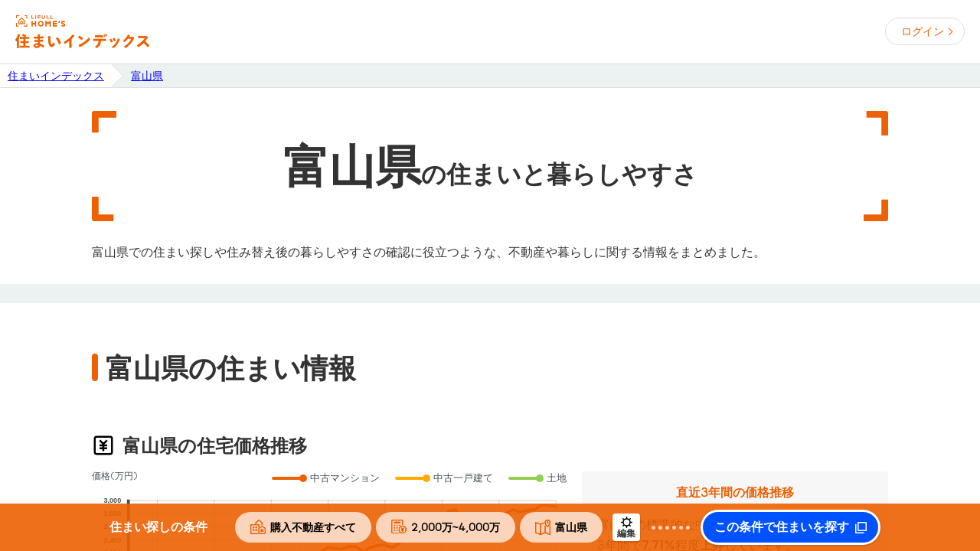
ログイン (923, 31)
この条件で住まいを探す (782, 527)
